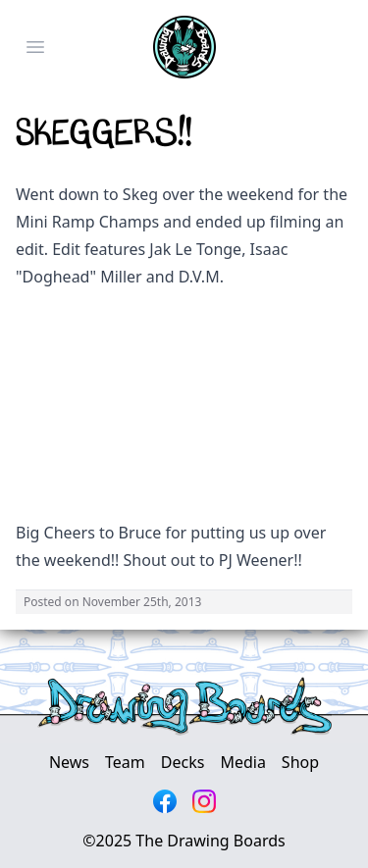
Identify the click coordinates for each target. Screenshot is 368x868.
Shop (300, 762)
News (69, 762)
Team (125, 762)
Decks (183, 762)
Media (242, 762)
